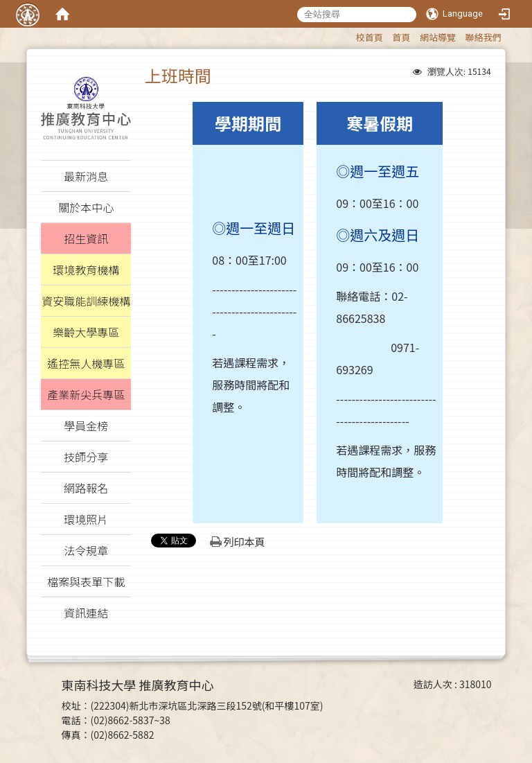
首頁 (401, 37)
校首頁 (370, 37)
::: (349, 35)
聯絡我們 (484, 37)
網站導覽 (438, 37)
